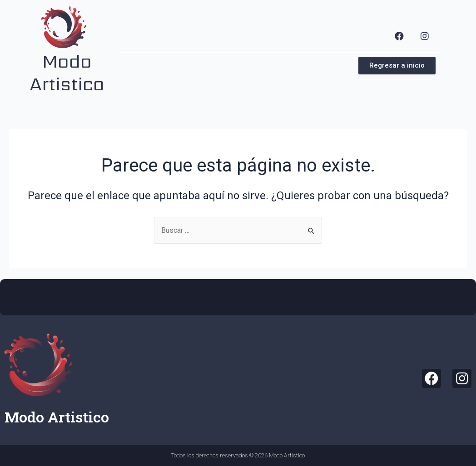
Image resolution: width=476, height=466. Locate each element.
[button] (397, 66)
